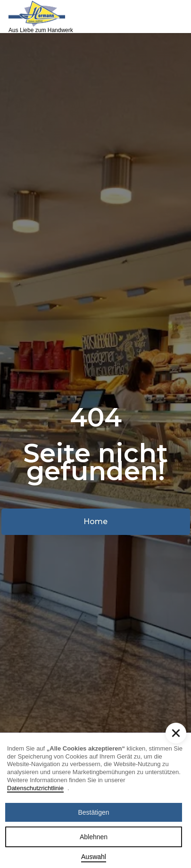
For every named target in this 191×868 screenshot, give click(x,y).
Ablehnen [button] (94, 837)
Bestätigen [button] (93, 812)
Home (95, 522)
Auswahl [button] (94, 857)
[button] (175, 17)
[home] (37, 17)
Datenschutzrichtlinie (35, 788)
